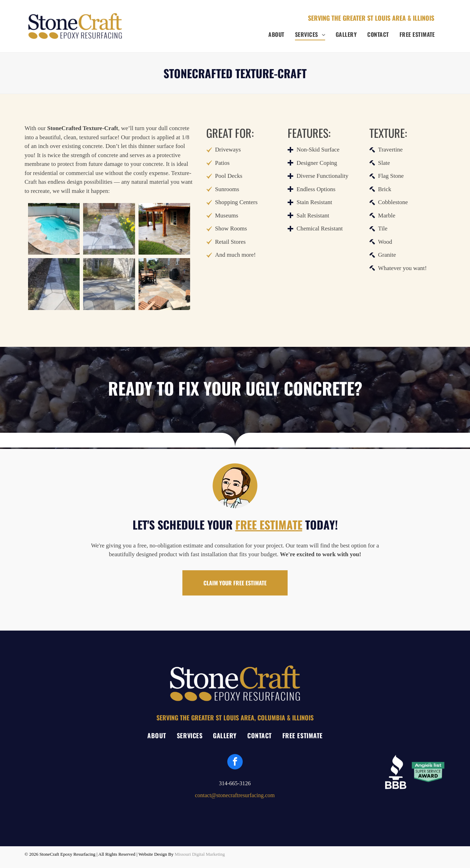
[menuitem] (276, 34)
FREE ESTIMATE (269, 524)
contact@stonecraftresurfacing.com (235, 795)
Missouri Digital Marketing (200, 854)
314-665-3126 (235, 783)
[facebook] (235, 763)
